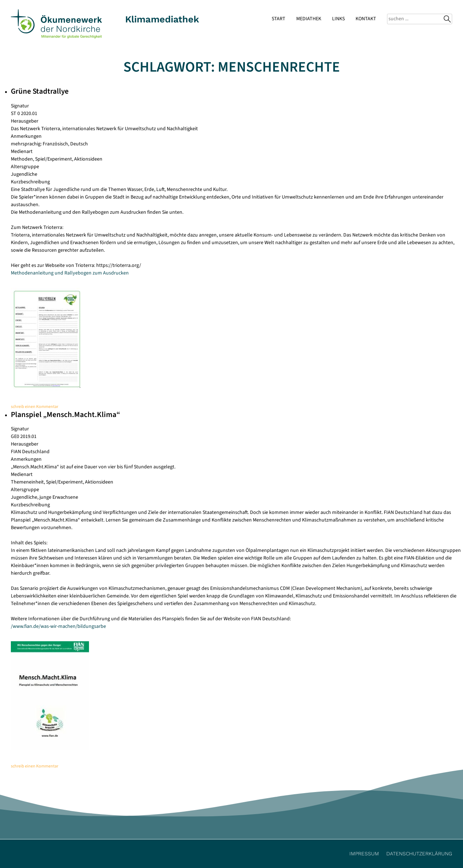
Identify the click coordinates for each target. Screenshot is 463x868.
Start (279, 19)
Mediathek (309, 19)
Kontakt (366, 19)
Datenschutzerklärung (419, 854)
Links (338, 19)
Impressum (364, 854)
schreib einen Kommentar (35, 407)
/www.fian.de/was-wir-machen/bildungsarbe (58, 626)
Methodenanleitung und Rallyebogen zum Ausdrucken (70, 273)
